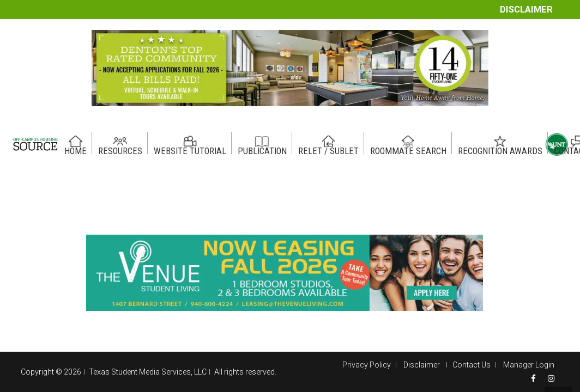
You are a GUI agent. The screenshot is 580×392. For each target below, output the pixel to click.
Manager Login (529, 365)
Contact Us (472, 365)
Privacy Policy (367, 365)
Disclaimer (526, 10)
